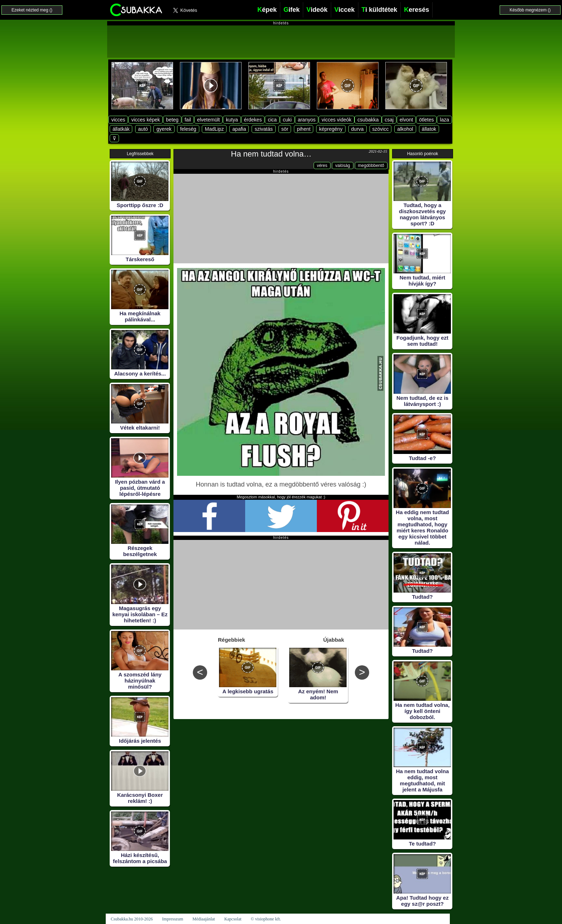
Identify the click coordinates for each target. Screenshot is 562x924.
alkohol (405, 129)
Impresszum (173, 919)
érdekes (253, 120)
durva (358, 129)
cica (272, 120)
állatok (429, 129)
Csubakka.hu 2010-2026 (132, 919)
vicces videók (336, 120)
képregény (331, 129)
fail (188, 120)
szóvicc (381, 129)
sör (285, 129)
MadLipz (214, 129)
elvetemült (209, 120)
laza (444, 120)
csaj (389, 120)
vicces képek (146, 120)
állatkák (121, 129)
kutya (232, 120)
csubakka (368, 120)
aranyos (307, 120)
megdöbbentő (371, 166)
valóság (342, 166)
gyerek (164, 129)
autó (143, 129)
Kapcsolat (233, 919)
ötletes (426, 120)
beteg (172, 120)
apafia (239, 129)
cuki (287, 120)
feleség (188, 129)
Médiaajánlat (204, 919)
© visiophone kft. (266, 919)
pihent (304, 129)
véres (322, 166)
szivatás (264, 129)
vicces (118, 120)
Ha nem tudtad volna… (271, 154)
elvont (406, 120)
